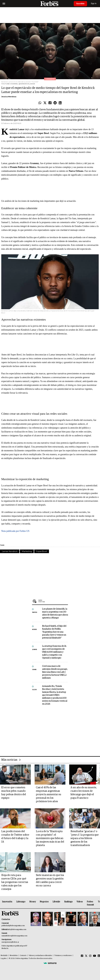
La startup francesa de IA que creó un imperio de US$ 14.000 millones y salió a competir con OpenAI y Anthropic (54, 652)
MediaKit (4, 956)
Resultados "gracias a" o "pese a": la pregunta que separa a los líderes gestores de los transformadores (85, 838)
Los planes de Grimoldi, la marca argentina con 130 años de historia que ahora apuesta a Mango (55, 613)
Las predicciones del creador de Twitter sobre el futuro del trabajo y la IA (15, 837)
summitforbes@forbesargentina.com (14, 936)
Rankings (68, 902)
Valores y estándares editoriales (40, 956)
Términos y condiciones (63, 956)
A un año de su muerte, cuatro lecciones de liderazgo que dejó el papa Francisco (84, 793)
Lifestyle (56, 902)
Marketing (27, 551)
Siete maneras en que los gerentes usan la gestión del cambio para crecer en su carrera (50, 880)
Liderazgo (21, 902)
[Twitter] (86, 956)
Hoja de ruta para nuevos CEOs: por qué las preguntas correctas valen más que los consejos (15, 882)
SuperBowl (42, 551)
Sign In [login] (94, 4)
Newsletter (14, 956)
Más (53, 601)
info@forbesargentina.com (17, 930)
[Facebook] (82, 956)
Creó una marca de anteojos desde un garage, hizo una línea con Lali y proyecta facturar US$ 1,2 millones (55, 672)
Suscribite (80, 4)
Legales (4, 958)
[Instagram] (90, 956)
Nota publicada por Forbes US (15, 531)
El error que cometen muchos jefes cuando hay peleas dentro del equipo (14, 793)
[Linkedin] (99, 956)
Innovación (7, 902)
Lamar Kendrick (10, 551)
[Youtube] (95, 956)
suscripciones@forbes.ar (10, 942)
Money (32, 902)
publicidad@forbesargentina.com (13, 926)
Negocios (44, 902)
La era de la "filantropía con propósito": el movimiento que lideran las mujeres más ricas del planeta (50, 838)
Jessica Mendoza (9, 97)
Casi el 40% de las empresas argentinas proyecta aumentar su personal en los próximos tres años (49, 794)
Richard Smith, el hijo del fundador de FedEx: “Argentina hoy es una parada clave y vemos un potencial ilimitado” (54, 632)
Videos (80, 902)
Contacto (23, 956)
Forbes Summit (90, 903)
